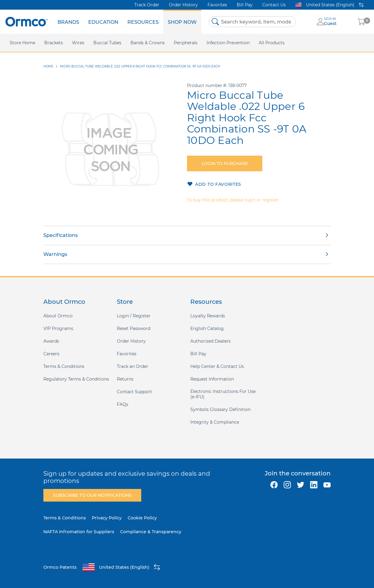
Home (48, 66)
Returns (125, 379)
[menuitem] (68, 22)
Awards (51, 341)
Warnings (55, 254)
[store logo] (26, 22)
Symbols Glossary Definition (220, 409)
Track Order (147, 5)
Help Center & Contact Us (217, 366)
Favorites (217, 5)
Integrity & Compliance (215, 422)
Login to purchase (225, 163)
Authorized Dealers (210, 341)
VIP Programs (58, 328)
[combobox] (252, 22)
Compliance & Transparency (151, 532)
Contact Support (134, 392)
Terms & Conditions (64, 366)
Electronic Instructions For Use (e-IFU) (223, 394)
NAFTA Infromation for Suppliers (79, 532)
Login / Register (134, 316)
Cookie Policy (142, 518)
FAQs (123, 404)
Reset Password (134, 328)
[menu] (127, 22)
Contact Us (274, 5)
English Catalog (207, 328)
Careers (51, 354)
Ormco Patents (60, 567)
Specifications (61, 235)
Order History (183, 5)
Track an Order (132, 366)
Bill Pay (245, 5)
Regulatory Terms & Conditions (76, 379)
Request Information (212, 379)
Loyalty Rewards (208, 316)
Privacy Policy (107, 518)
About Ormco (58, 316)
